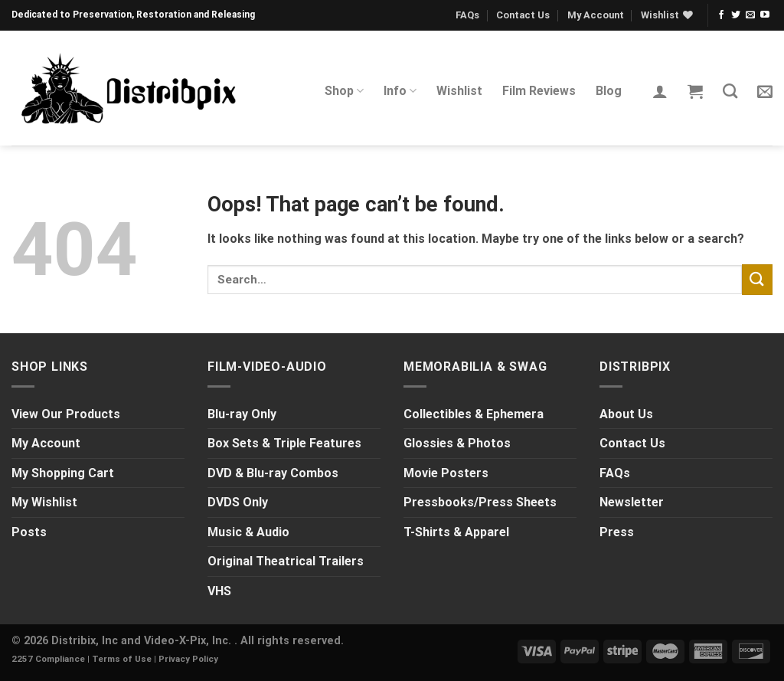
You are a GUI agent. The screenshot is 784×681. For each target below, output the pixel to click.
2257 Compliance (48, 659)
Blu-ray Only (242, 414)
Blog (609, 91)
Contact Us (523, 15)
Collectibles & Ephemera (474, 414)
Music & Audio (248, 532)
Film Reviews (539, 91)
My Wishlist (44, 502)
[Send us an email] (750, 15)
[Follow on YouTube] (765, 15)
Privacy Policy (188, 659)
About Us (626, 414)
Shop (344, 91)
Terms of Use (122, 659)
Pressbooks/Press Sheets (480, 502)
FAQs (467, 15)
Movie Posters (446, 473)
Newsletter (632, 502)
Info (400, 91)
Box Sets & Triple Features (284, 443)
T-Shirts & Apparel (456, 532)
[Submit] (757, 279)
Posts (29, 532)
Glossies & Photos (457, 443)
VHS (219, 591)
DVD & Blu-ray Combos (273, 473)
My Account (596, 15)
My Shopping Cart (63, 473)
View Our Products (66, 414)
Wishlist (459, 91)
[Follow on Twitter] (736, 15)
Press (617, 532)
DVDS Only (238, 502)
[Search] (730, 91)
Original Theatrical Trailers (286, 561)
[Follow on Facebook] (721, 15)
